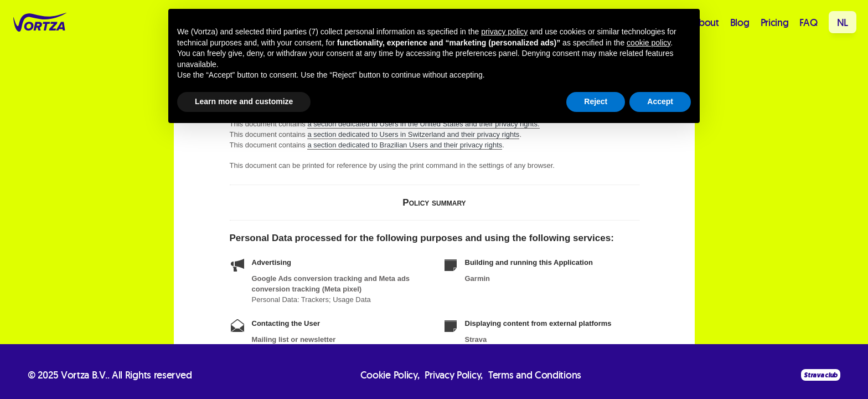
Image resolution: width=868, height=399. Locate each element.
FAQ (808, 22)
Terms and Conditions (535, 375)
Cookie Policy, (390, 375)
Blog (740, 22)
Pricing (775, 22)
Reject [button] (596, 101)
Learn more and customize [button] (244, 101)
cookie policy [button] (649, 43)
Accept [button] (660, 101)
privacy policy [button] (504, 32)
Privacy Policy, (454, 375)
